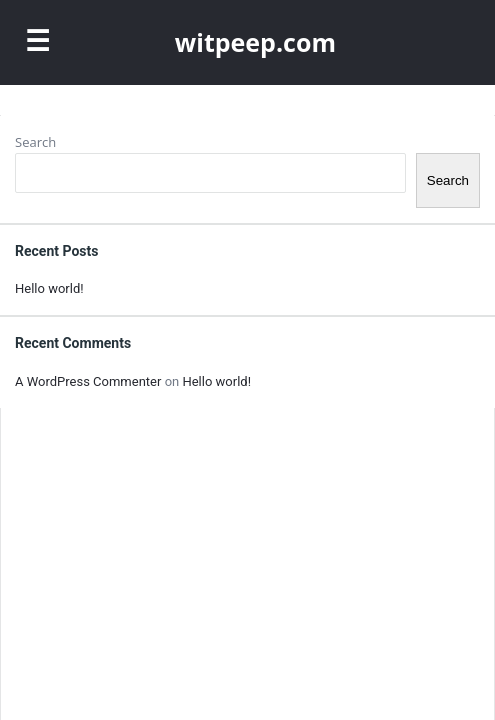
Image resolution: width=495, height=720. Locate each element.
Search (35, 142)
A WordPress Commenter (88, 381)
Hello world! (49, 288)
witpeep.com (255, 42)
